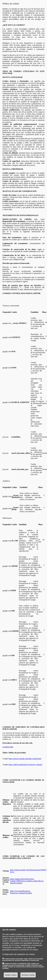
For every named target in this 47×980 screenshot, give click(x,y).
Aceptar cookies (11, 975)
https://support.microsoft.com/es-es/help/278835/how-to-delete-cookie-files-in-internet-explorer (27, 881)
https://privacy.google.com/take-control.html (25, 759)
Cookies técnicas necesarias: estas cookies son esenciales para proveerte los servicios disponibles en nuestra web (23, 960)
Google (5, 747)
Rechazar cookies (28, 975)
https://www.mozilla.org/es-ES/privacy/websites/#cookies (21, 892)
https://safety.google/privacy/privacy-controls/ (25, 765)
